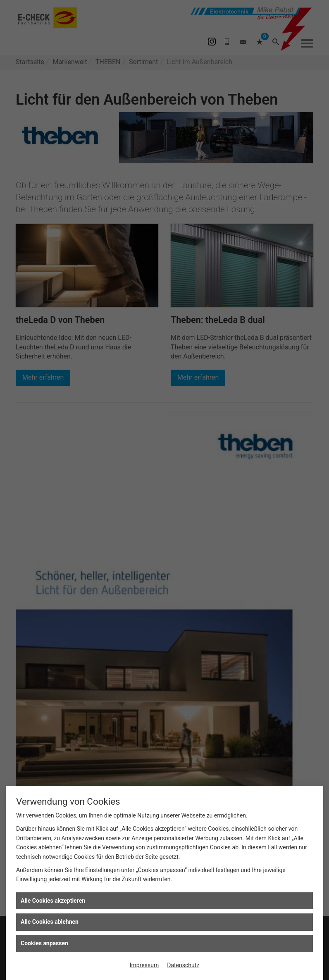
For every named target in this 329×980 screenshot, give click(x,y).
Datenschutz (183, 965)
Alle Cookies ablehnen (50, 922)
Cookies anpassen (44, 943)
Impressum (144, 965)
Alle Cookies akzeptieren (53, 901)
